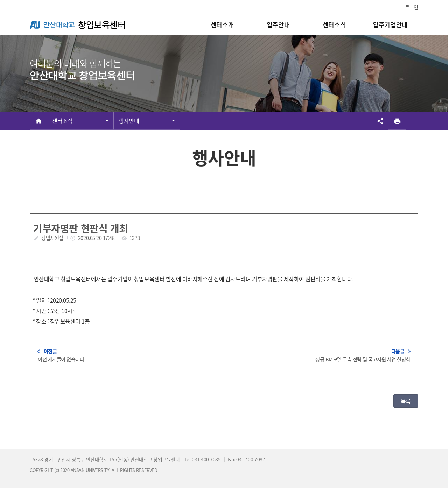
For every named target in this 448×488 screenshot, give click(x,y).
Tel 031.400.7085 (203, 459)
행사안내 (129, 121)
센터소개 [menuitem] (222, 25)
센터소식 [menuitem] (334, 25)
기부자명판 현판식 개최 (80, 228)
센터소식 (62, 121)
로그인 (412, 7)
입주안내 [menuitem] (278, 25)
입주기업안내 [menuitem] (390, 25)
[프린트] (397, 121)
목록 (406, 401)
